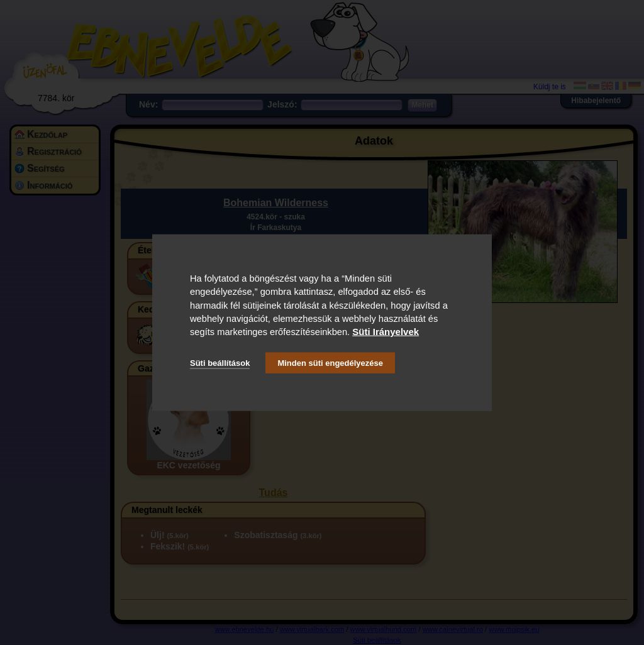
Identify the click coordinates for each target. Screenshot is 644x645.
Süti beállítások (220, 362)
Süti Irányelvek (386, 332)
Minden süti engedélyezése (330, 362)
